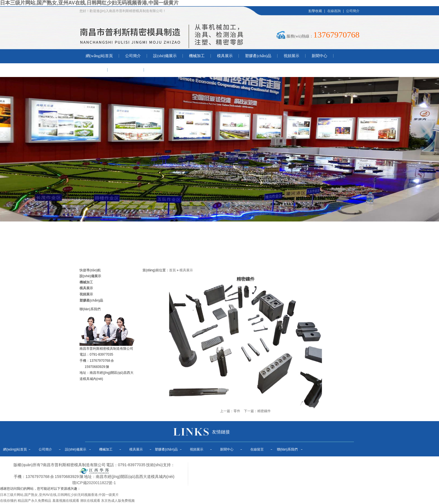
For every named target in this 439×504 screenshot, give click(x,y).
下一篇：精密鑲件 (257, 411)
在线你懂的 (8, 501)
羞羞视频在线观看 (66, 501)
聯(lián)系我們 (126, 70)
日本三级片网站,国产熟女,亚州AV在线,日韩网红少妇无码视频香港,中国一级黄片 (89, 3)
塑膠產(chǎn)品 (258, 56)
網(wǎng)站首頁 (99, 56)
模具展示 (225, 56)
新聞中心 (319, 56)
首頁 (172, 270)
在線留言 (94, 70)
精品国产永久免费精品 (34, 501)
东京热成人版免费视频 (118, 501)
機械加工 (197, 56)
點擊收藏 (315, 11)
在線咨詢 (334, 11)
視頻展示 (291, 56)
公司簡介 (353, 11)
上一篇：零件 (230, 411)
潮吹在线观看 (90, 501)
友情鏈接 (221, 432)
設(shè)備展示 (165, 56)
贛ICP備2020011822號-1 (94, 483)
